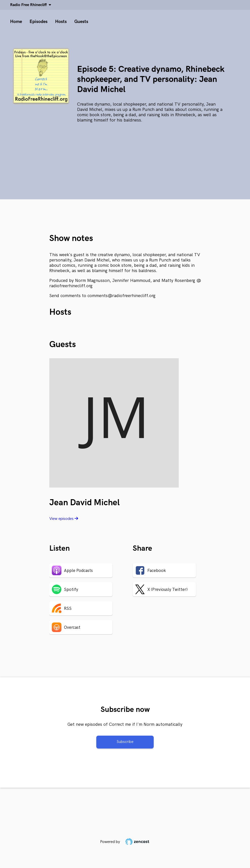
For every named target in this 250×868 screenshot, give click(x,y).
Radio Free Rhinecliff (29, 5)
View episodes (64, 519)
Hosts (61, 22)
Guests (81, 22)
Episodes (39, 22)
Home (16, 22)
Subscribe (125, 742)
